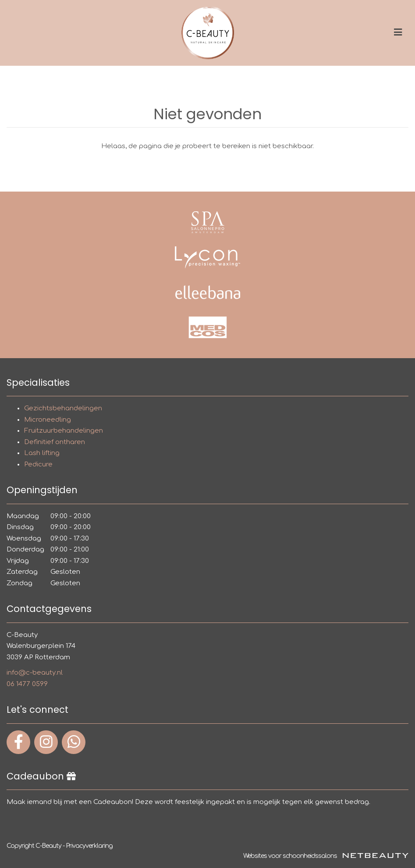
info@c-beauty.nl (35, 673)
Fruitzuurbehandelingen (64, 431)
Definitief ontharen (55, 442)
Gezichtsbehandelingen (63, 408)
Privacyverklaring (89, 846)
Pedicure (38, 464)
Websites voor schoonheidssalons (326, 856)
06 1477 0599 (27, 684)
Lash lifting (42, 453)
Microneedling (48, 420)
